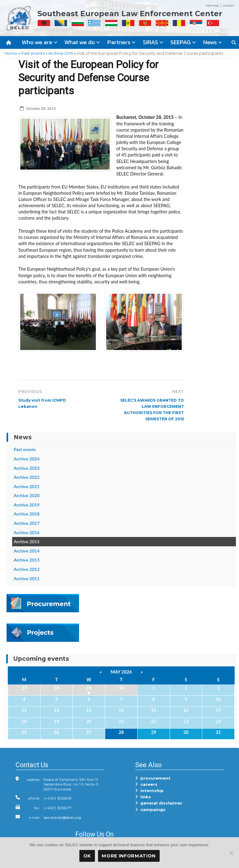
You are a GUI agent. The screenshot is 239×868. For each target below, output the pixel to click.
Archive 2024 (27, 459)
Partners (121, 42)
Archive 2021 (27, 486)
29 (89, 688)
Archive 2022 (27, 477)
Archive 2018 (27, 514)
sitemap (212, 5)
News (213, 42)
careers (146, 784)
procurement (153, 778)
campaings (150, 810)
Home (11, 53)
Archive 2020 (27, 495)
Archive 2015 (61, 53)
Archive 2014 (27, 551)
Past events (33, 53)
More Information (129, 856)
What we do (82, 42)
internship (149, 791)
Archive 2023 (27, 468)
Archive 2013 (27, 560)
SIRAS (153, 42)
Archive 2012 (27, 569)
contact (229, 5)
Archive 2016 (27, 532)
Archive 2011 (27, 579)
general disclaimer (159, 803)
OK (87, 856)
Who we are (40, 42)
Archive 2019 (27, 505)
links (143, 797)
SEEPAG (183, 42)
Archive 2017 (27, 523)
